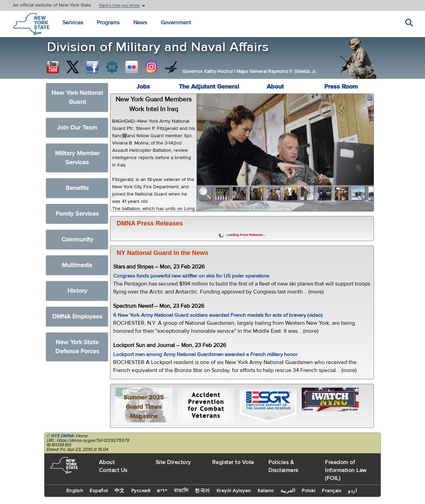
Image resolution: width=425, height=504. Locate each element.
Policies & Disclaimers (283, 466)
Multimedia (77, 265)
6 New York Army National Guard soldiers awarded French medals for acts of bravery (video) (218, 315)
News (140, 23)
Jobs (143, 87)
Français (332, 491)
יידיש (162, 491)
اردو (352, 491)
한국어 (202, 491)
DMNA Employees (77, 317)
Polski (309, 491)
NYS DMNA (62, 436)
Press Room (341, 87)
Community (77, 239)
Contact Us (113, 470)
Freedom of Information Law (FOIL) (346, 470)
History (77, 291)
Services (73, 23)
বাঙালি (181, 491)
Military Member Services (77, 158)
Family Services (77, 214)
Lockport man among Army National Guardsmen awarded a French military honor (205, 354)
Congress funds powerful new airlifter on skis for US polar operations (191, 276)
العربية (288, 491)
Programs (108, 23)
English (75, 491)
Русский (141, 491)
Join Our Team (77, 128)
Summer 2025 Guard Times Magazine (144, 407)
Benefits (77, 188)
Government (176, 23)
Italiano (266, 491)
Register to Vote (233, 462)
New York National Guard (77, 97)
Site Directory (173, 462)
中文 (120, 491)
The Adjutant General (209, 87)
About (275, 87)
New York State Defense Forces (77, 347)
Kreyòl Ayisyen (234, 491)
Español (99, 491)
